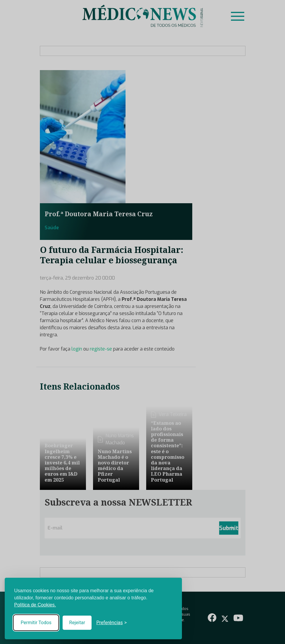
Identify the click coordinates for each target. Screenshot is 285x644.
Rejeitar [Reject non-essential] (77, 623)
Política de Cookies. (35, 605)
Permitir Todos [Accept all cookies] (36, 623)
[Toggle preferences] (111, 623)
